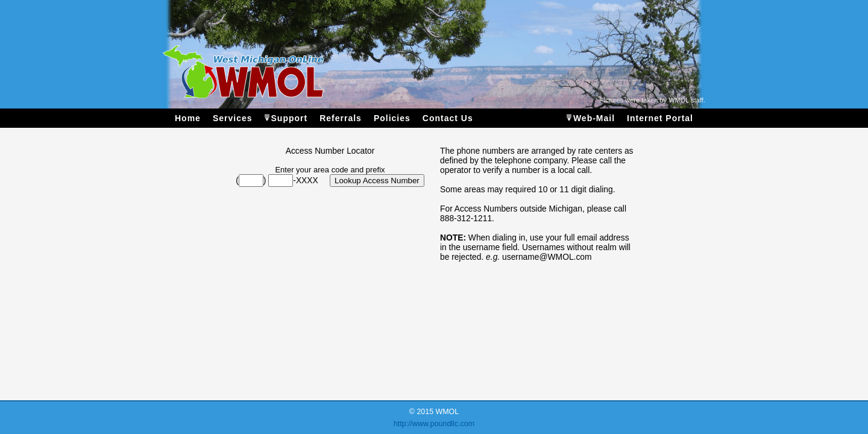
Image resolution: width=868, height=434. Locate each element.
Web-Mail (594, 118)
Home (188, 118)
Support (290, 118)
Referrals (341, 118)
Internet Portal (660, 118)
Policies (392, 118)
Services (233, 118)
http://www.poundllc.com (434, 424)
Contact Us (448, 118)
